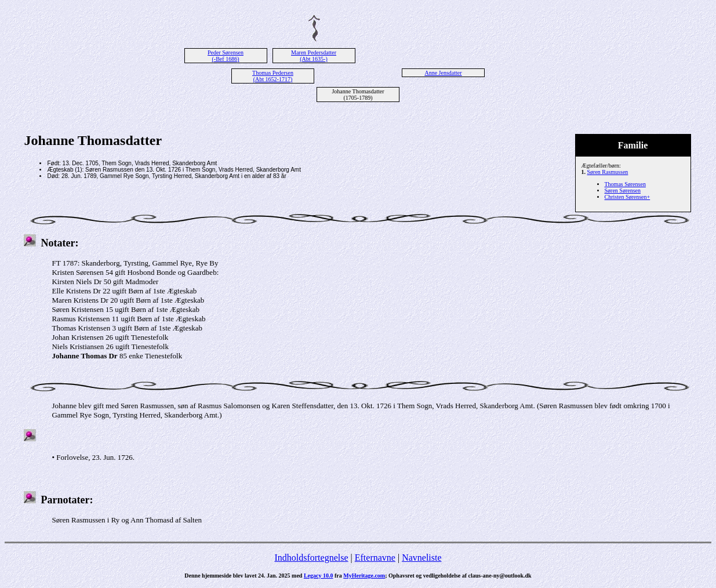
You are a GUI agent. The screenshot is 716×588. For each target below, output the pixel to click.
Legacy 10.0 (319, 576)
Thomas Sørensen (625, 184)
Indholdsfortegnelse (311, 558)
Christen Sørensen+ (628, 197)
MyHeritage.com (364, 576)
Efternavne (375, 558)
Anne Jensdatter (443, 73)
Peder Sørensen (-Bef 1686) (226, 56)
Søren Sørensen (623, 190)
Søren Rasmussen (608, 172)
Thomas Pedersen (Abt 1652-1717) (273, 76)
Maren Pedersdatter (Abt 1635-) (314, 56)
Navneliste (421, 558)
